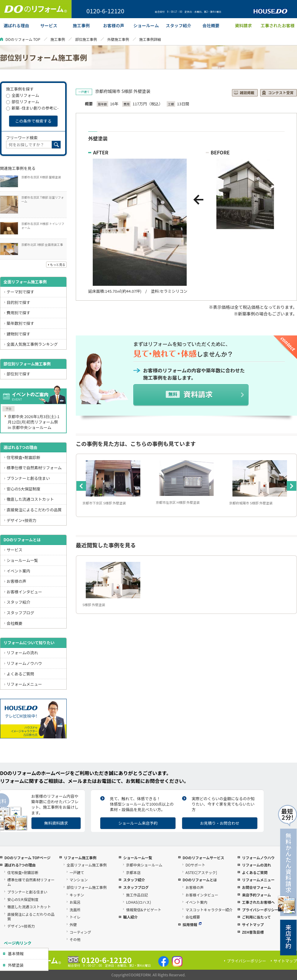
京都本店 (133, 872)
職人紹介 (130, 917)
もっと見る (58, 264)
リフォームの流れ (22, 653)
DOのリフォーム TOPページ (27, 858)
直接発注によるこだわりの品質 (34, 510)
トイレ (75, 917)
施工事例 (58, 39)
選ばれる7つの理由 (20, 447)
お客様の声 (17, 581)
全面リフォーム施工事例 (25, 282)
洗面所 (75, 910)
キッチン (77, 895)
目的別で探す (18, 302)
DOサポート (195, 865)
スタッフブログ (20, 613)
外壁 (73, 924)
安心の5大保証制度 (23, 489)
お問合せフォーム (256, 887)
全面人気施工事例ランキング (32, 344)
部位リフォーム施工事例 (87, 887)
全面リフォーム (23, 95)
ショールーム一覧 (22, 560)
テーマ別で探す (20, 292)
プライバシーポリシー (260, 910)
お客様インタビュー (24, 592)
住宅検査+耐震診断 (23, 457)
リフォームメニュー (24, 684)
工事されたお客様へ (258, 902)
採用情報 (192, 924)
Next (292, 486)
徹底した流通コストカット (30, 499)
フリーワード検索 (22, 138)
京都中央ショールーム (144, 865)
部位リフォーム (23, 102)
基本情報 (16, 954)
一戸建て (77, 872)
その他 (75, 939)
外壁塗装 (16, 965)
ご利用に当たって (256, 917)
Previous (81, 486)
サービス (15, 550)
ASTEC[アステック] (201, 872)
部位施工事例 (86, 39)
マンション (79, 880)
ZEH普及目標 (253, 932)
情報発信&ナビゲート (144, 910)
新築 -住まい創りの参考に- (32, 108)
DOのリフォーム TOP (23, 39)
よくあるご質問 (20, 674)
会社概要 (15, 623)
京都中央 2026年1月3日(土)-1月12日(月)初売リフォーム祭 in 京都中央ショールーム (33, 422)
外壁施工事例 (118, 39)
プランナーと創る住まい (28, 478)
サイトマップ (253, 924)
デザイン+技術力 (22, 520)
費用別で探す (18, 313)
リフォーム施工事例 (80, 858)
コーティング (80, 932)
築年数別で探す (20, 323)
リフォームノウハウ (24, 663)
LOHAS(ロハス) (138, 902)
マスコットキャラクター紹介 (209, 910)
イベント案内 (18, 571)
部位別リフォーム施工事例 (27, 364)
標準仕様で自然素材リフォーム (34, 468)
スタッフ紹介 (18, 602)
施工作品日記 (137, 895)
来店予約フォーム (256, 895)
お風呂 (75, 902)
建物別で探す (18, 334)
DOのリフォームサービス (203, 858)
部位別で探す (18, 374)
